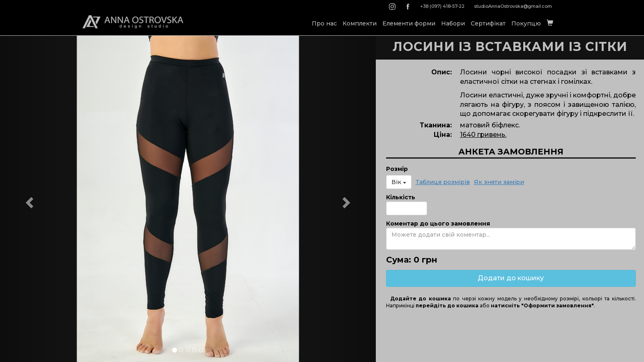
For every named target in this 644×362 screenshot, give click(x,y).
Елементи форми (409, 23)
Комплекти (360, 23)
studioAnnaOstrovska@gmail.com (513, 6)
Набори (453, 23)
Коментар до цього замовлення (438, 224)
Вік (399, 182)
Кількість (401, 197)
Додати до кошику (511, 278)
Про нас (324, 23)
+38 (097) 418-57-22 (442, 6)
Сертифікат (488, 23)
